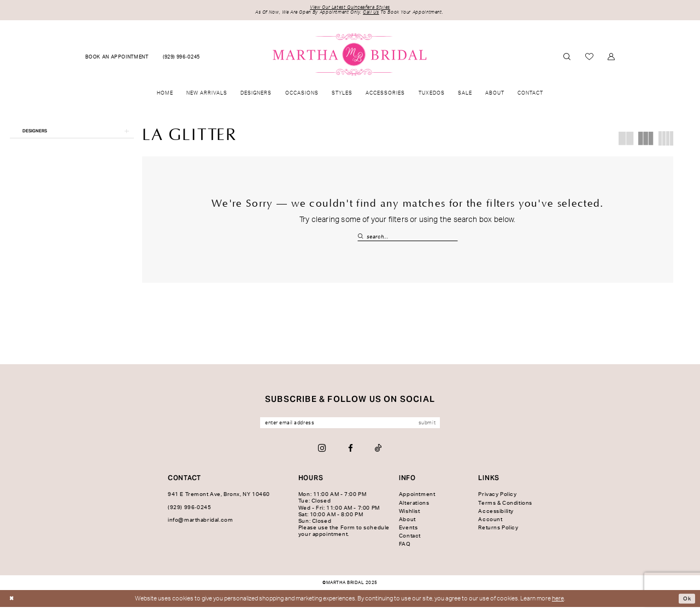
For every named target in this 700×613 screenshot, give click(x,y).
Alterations (414, 509)
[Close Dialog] (12, 605)
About (407, 526)
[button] (611, 59)
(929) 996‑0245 (189, 513)
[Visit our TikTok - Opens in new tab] (378, 454)
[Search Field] (408, 239)
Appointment (417, 500)
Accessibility (496, 517)
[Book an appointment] (116, 59)
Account (490, 526)
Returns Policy (498, 534)
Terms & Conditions (505, 509)
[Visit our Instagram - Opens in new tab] (322, 454)
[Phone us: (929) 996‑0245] (181, 59)
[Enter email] (350, 428)
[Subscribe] (443, 428)
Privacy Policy (497, 500)
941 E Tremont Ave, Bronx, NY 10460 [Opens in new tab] (219, 500)
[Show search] (567, 59)
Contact (410, 542)
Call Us (375, 14)
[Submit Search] (362, 239)
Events (408, 534)
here (558, 605)
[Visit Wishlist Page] (589, 59)
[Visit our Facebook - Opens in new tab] (351, 454)
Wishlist (410, 517)
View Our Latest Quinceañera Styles (350, 8)
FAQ (405, 550)
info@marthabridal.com (200, 526)
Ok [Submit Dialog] (686, 604)
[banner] (350, 56)
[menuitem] (116, 59)
